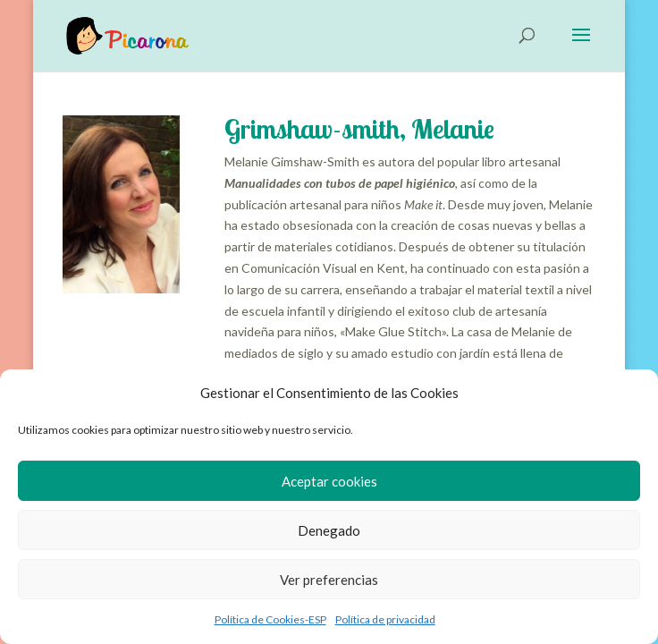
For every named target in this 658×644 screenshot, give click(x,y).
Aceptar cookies (329, 481)
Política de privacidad (385, 619)
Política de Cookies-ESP (270, 619)
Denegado (329, 530)
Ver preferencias (329, 580)
